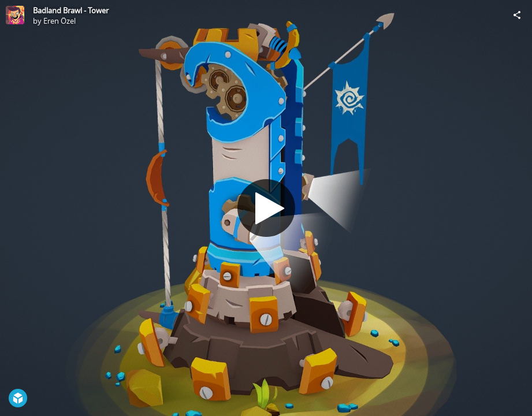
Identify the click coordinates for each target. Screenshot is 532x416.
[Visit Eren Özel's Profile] (15, 15)
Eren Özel (59, 21)
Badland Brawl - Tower (71, 10)
